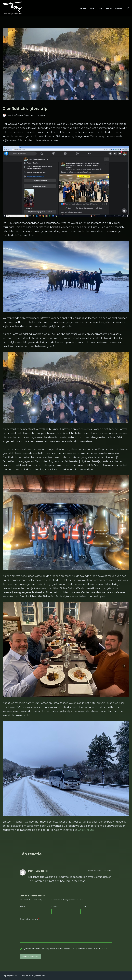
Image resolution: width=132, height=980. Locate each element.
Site (85, 906)
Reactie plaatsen (30, 957)
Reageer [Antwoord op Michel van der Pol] (108, 871)
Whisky (83, 8)
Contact (119, 8)
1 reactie (41, 115)
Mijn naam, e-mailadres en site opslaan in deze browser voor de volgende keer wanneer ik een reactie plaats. (67, 949)
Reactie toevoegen (29, 919)
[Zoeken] (128, 8)
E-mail (55, 906)
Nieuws (109, 8)
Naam (23, 906)
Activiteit (30, 115)
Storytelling (96, 8)
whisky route (86, 830)
